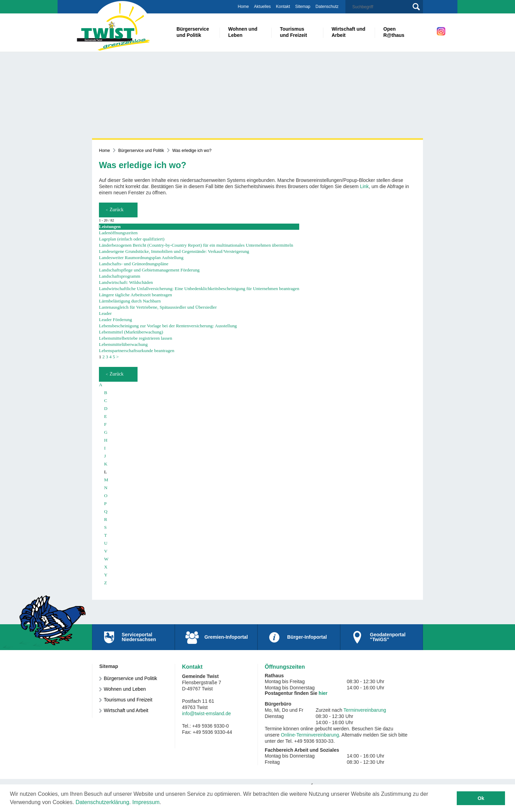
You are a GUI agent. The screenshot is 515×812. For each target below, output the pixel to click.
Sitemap (303, 7)
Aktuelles (262, 7)
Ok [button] (481, 798)
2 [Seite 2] (104, 357)
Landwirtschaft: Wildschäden (126, 282)
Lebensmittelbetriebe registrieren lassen (135, 338)
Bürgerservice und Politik (141, 151)
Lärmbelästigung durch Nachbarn (130, 301)
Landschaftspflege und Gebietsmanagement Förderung (149, 270)
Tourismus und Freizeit (128, 700)
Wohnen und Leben (125, 689)
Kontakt (283, 7)
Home (243, 7)
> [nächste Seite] (118, 357)
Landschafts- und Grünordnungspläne (134, 264)
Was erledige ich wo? (192, 151)
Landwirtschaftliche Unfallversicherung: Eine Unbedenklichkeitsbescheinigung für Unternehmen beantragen (199, 289)
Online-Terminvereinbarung (310, 735)
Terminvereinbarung (365, 710)
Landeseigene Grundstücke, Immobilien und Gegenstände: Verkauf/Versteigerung (174, 251)
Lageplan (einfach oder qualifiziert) (132, 239)
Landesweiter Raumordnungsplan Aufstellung (141, 258)
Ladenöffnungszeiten (118, 233)
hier (323, 693)
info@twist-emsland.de (206, 713)
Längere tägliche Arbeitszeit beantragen (135, 295)
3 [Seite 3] (107, 357)
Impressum (146, 802)
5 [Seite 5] (114, 357)
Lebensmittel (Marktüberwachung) (131, 332)
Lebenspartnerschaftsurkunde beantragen (137, 351)
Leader (105, 313)
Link (364, 186)
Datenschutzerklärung (102, 802)
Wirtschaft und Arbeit (126, 710)
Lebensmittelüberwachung (123, 344)
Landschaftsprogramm (120, 276)
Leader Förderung (115, 320)
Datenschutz (327, 7)
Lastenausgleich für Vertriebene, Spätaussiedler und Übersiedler (158, 307)
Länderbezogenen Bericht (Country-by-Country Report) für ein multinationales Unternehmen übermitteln (196, 245)
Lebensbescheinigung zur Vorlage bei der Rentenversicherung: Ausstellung (168, 326)
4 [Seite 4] (110, 357)
